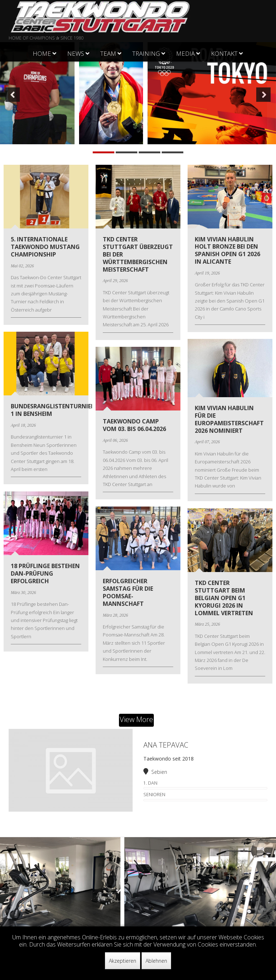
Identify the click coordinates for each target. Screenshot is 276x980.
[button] (13, 95)
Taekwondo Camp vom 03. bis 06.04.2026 (134, 425)
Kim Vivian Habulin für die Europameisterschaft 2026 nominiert (229, 419)
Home (42, 53)
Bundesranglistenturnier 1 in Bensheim (53, 410)
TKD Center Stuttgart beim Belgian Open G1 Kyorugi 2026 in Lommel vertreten (224, 598)
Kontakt (224, 53)
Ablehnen (156, 961)
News (76, 53)
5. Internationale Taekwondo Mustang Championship (45, 247)
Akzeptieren (123, 961)
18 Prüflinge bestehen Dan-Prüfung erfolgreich (45, 573)
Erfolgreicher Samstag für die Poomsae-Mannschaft (128, 592)
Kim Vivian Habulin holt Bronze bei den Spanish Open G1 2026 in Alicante (227, 250)
